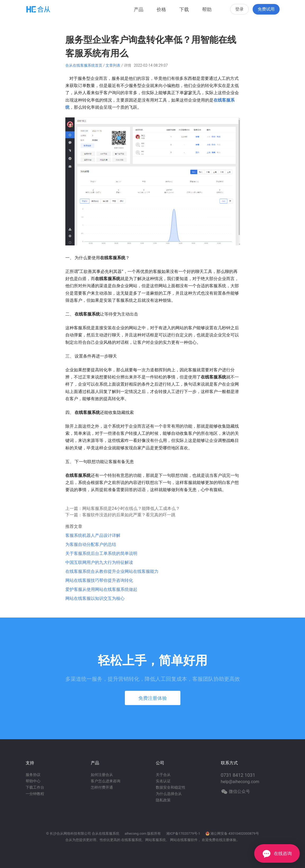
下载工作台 (35, 787)
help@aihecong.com (240, 782)
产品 (139, 9)
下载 (184, 9)
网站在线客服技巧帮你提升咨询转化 (99, 580)
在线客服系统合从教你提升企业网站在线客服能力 (112, 571)
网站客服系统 (156, 840)
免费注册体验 (153, 698)
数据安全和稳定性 (171, 787)
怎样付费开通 (102, 787)
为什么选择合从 (169, 794)
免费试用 (266, 9)
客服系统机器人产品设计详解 (93, 535)
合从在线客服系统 (106, 833)
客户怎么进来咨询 (106, 781)
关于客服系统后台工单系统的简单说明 (101, 553)
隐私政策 (163, 800)
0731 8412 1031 (238, 775)
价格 (161, 9)
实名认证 (163, 781)
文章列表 (113, 65)
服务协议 (33, 775)
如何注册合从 (102, 775)
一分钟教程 (35, 794)
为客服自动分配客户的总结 (91, 544)
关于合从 (163, 775)
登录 (239, 9)
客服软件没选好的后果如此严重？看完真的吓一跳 (129, 515)
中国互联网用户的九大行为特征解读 (99, 562)
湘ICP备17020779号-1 (183, 833)
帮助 (207, 9)
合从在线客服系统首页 (84, 65)
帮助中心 (33, 781)
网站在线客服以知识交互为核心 (95, 598)
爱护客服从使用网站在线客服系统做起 (101, 589)
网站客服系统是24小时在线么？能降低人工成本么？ (131, 508)
